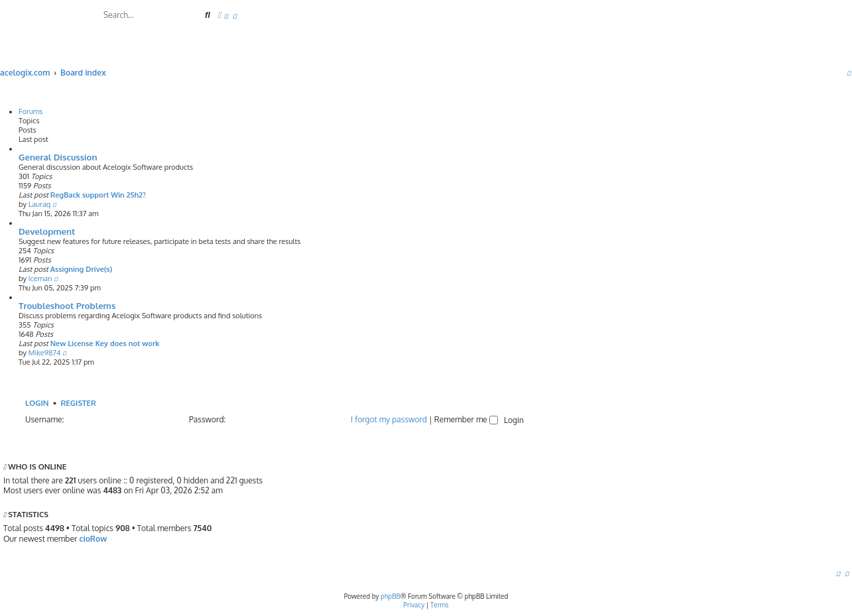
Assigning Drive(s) (82, 269)
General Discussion (58, 157)
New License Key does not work (105, 343)
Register (78, 403)
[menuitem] (226, 16)
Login (37, 403)
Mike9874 (45, 353)
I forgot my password (389, 419)
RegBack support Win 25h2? (98, 195)
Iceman (40, 278)
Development (47, 231)
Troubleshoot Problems (67, 305)
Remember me (466, 419)
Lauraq (40, 204)
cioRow (93, 539)
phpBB (391, 596)
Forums (31, 111)
